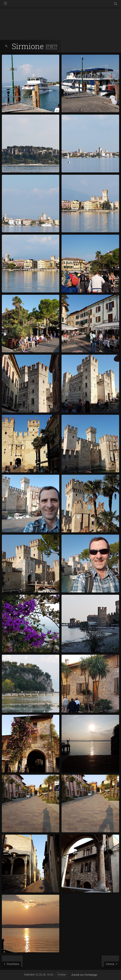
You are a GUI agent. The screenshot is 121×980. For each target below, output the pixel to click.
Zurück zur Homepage (84, 975)
